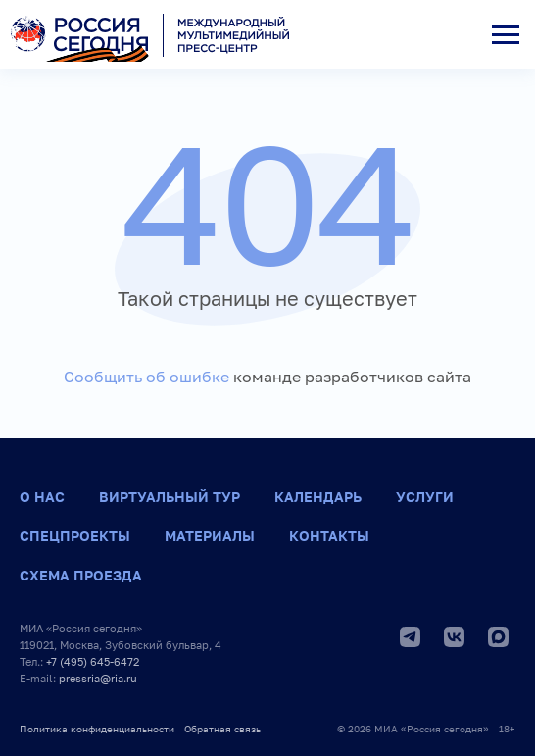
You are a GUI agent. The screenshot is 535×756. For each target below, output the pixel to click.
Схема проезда (81, 575)
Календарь (318, 497)
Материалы (210, 536)
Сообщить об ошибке (146, 377)
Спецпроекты (75, 536)
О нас (42, 497)
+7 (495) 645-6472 (93, 661)
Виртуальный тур (170, 497)
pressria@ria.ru (98, 678)
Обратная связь (222, 729)
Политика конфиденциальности (97, 729)
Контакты (329, 536)
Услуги (425, 497)
